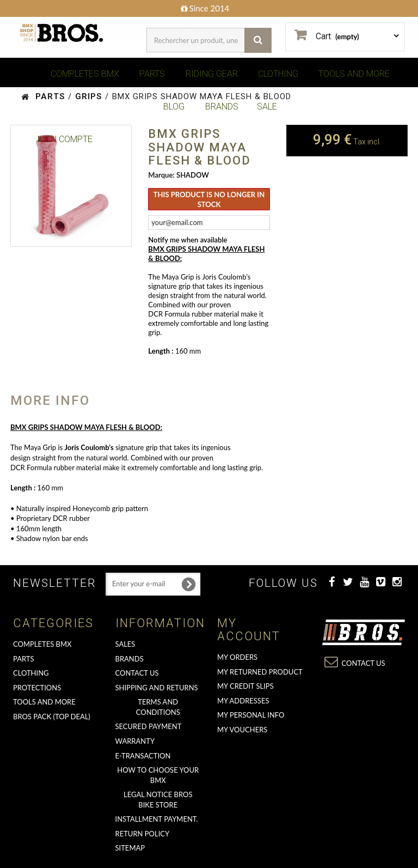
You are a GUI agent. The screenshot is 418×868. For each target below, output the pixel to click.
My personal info (251, 715)
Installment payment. (157, 819)
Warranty (135, 741)
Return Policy (143, 834)
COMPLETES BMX (85, 74)
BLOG (174, 107)
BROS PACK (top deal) (52, 717)
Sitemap (130, 848)
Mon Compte (65, 139)
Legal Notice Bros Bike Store (158, 800)
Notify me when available (188, 240)
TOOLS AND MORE (354, 74)
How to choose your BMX (158, 775)
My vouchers (242, 730)
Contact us (137, 673)
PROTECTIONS (37, 688)
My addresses (243, 701)
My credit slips (245, 686)
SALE (267, 107)
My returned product (260, 672)
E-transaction (143, 756)
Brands (130, 659)
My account (249, 630)
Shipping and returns (157, 688)
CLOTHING (278, 74)
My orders (237, 657)
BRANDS (222, 107)
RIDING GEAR (212, 74)
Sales (125, 644)
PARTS (152, 74)
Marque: (161, 175)
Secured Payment (149, 726)
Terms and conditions (158, 707)
